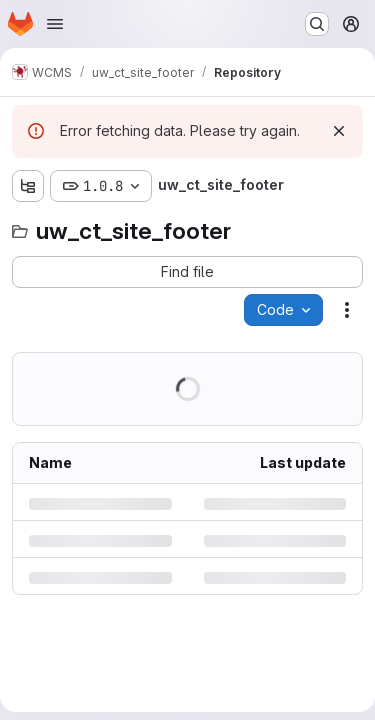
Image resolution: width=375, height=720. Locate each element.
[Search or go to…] (317, 24)
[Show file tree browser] (28, 186)
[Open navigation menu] (55, 24)
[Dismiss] (339, 131)
